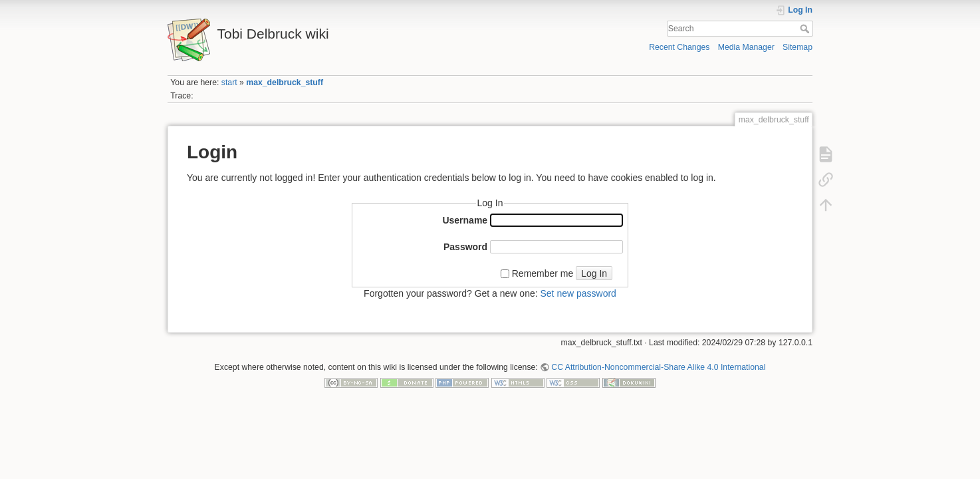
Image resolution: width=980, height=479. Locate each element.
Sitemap (797, 47)
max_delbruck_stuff (285, 82)
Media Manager (746, 47)
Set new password (578, 293)
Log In (594, 273)
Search (806, 29)
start (229, 82)
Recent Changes (679, 47)
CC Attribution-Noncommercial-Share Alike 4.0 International (658, 367)
